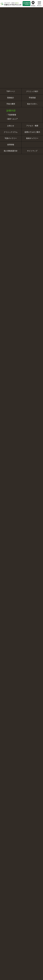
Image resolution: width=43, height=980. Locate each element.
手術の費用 (11, 104)
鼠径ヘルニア (13, 119)
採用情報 (11, 145)
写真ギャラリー (11, 138)
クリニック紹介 (32, 91)
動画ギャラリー (32, 138)
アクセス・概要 (32, 126)
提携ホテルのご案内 (32, 132)
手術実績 (32, 98)
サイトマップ (32, 151)
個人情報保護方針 (11, 151)
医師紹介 (11, 98)
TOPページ (11, 91)
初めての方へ (32, 104)
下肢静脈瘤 (12, 115)
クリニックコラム (11, 132)
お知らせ (11, 126)
